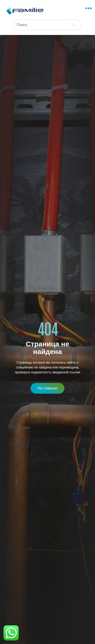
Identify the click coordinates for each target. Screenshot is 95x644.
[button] (89, 8)
